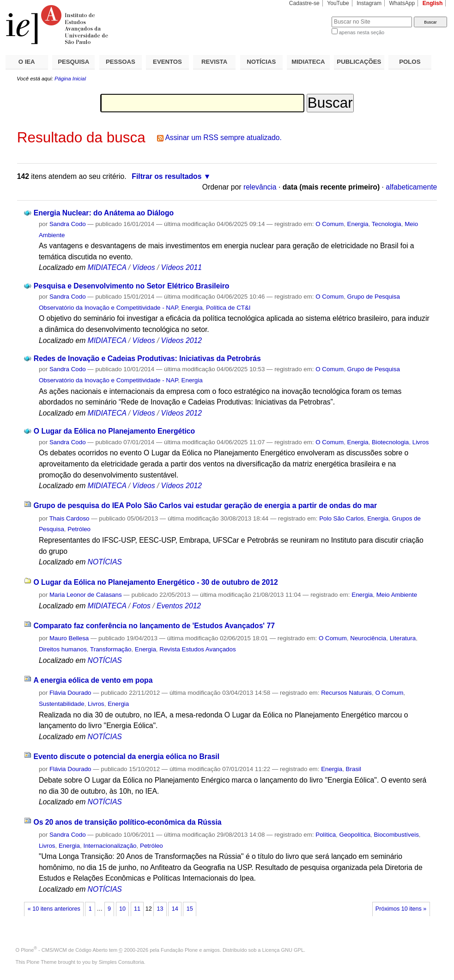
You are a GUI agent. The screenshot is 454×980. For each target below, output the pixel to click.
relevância (260, 187)
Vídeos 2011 (182, 267)
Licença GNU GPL (283, 950)
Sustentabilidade (62, 704)
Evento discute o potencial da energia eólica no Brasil (126, 756)
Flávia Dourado (70, 693)
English (433, 3)
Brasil (354, 769)
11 (137, 909)
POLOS (410, 62)
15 (190, 909)
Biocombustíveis (396, 835)
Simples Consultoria (121, 962)
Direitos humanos (63, 649)
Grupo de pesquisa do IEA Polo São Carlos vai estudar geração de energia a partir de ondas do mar (205, 505)
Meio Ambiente (397, 595)
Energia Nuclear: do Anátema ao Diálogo (104, 213)
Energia (358, 224)
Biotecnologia (390, 442)
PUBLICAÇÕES (359, 62)
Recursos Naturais (346, 693)
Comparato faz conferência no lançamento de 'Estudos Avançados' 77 (154, 626)
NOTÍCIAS (261, 62)
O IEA (27, 62)
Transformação (111, 649)
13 (160, 909)
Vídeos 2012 (182, 340)
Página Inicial (70, 79)
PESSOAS (121, 62)
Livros (421, 442)
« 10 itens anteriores (54, 909)
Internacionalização (110, 846)
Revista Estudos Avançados (197, 649)
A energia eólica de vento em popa (93, 680)
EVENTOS (167, 62)
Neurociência (368, 638)
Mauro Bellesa (69, 638)
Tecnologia (387, 224)
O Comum (330, 224)
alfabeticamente (411, 187)
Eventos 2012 (179, 606)
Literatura (403, 638)
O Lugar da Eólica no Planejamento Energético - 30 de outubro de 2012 (155, 582)
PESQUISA (73, 62)
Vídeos (144, 267)
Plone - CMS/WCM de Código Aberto (64, 950)
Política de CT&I (228, 308)
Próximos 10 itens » (401, 909)
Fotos (142, 606)
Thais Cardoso (70, 518)
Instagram (369, 3)
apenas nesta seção (362, 32)
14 (175, 909)
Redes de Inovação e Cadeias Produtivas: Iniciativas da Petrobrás (147, 358)
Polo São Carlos (342, 518)
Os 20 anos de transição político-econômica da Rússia (127, 822)
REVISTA (214, 62)
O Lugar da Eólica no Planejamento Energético (114, 431)
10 (122, 909)
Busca (309, 16)
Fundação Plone (179, 950)
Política (326, 835)
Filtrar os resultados (166, 176)
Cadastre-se (304, 3)
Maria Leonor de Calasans (86, 595)
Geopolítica (355, 835)
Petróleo (79, 529)
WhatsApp (402, 3)
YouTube (338, 3)
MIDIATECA (308, 62)
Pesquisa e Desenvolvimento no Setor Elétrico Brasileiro (132, 286)
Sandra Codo (68, 224)
